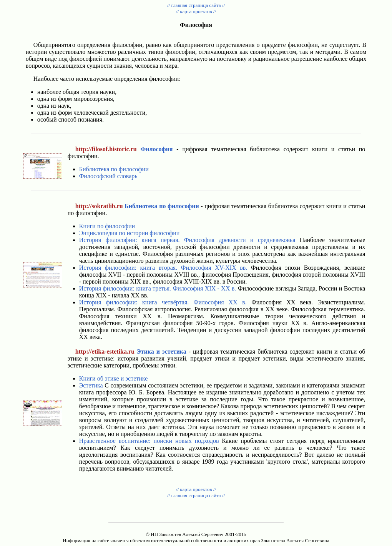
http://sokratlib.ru (99, 206)
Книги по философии (107, 226)
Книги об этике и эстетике (114, 378)
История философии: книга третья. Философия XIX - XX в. (158, 288)
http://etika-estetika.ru (105, 351)
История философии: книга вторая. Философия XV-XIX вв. (163, 268)
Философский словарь (108, 176)
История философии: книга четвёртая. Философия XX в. (163, 302)
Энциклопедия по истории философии (130, 233)
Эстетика (91, 385)
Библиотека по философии (114, 169)
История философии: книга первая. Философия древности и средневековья (187, 240)
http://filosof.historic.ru (106, 149)
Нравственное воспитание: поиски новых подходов (149, 441)
